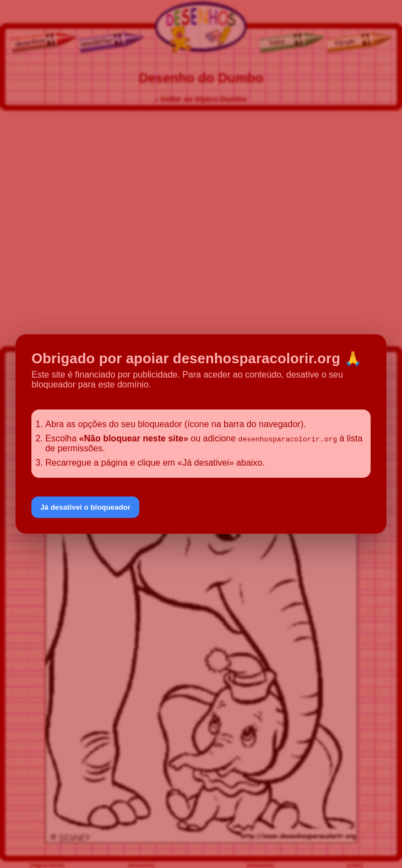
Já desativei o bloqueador (85, 507)
